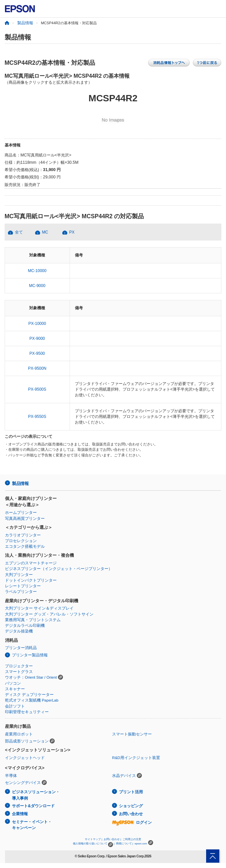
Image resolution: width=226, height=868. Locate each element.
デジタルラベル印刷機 (25, 626)
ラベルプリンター (21, 592)
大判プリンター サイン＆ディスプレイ (39, 608)
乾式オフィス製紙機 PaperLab (32, 700)
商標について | (125, 844)
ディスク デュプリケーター (29, 695)
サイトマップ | (93, 839)
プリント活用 (131, 792)
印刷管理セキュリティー (27, 712)
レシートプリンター (23, 586)
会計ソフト (15, 706)
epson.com (141, 844)
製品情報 (25, 23)
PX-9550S (37, 417)
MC (45, 232)
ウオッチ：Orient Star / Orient (31, 677)
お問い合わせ (131, 814)
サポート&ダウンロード (33, 806)
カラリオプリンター (23, 535)
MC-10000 (37, 271)
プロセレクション (21, 541)
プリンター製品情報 (30, 655)
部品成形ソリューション (27, 741)
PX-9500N (37, 368)
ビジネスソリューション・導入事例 (36, 795)
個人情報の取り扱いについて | (94, 844)
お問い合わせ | (112, 839)
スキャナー (15, 689)
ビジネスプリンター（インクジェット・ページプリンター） (59, 569)
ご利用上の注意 (132, 839)
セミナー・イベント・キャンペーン (32, 825)
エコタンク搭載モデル (25, 546)
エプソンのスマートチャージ (31, 563)
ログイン (132, 822)
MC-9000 (37, 286)
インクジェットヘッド (25, 758)
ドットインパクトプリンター (31, 580)
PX (72, 232)
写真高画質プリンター (25, 519)
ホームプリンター (21, 513)
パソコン (13, 683)
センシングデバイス (23, 783)
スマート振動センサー (132, 734)
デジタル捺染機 (19, 631)
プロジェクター (19, 666)
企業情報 (20, 814)
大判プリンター (19, 575)
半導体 (11, 776)
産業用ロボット (19, 734)
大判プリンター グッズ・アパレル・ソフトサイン (49, 614)
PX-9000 (37, 338)
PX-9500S (37, 389)
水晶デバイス (124, 776)
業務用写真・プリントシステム (33, 620)
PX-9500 (37, 353)
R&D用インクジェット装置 (136, 758)
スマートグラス (19, 672)
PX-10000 (37, 324)
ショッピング (131, 806)
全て (19, 232)
